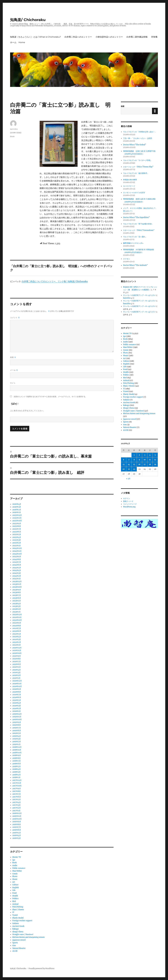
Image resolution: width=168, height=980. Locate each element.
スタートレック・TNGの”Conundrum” (139, 230)
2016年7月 (17, 827)
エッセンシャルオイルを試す (134, 193)
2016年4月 (17, 835)
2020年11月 (17, 684)
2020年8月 (17, 692)
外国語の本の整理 (130, 180)
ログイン (127, 498)
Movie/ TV (17, 857)
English (16, 888)
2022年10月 (17, 620)
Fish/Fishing (18, 907)
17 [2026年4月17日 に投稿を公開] (145, 464)
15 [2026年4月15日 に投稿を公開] (134, 464)
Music (15, 879)
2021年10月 (17, 653)
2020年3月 (17, 706)
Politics (15, 899)
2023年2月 (17, 609)
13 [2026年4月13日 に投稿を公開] (124, 464)
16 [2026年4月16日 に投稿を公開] (139, 464)
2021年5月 (17, 667)
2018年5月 (17, 766)
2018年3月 (16, 772)
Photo (15, 876)
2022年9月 (17, 623)
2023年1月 (16, 612)
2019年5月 (17, 733)
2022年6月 (17, 631)
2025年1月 (17, 546)
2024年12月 (17, 548)
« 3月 (128, 479)
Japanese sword (19, 940)
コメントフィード (130, 504)
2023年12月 (17, 581)
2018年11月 (17, 750)
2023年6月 (17, 598)
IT (13, 912)
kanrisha (14, 129)
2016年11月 (17, 816)
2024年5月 (17, 568)
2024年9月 (17, 557)
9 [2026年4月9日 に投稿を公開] (139, 460)
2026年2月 (17, 510)
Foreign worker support (22, 921)
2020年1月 (17, 711)
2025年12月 (17, 515)
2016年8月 (17, 824)
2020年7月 (17, 695)
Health (15, 896)
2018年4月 (17, 769)
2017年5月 (17, 800)
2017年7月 (17, 794)
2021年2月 (17, 675)
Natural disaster (19, 948)
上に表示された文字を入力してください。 (28, 411)
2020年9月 (17, 689)
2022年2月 (17, 642)
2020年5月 (17, 700)
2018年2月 (17, 775)
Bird (14, 901)
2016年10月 (17, 819)
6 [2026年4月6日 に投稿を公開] (124, 460)
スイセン (127, 259)
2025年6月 (17, 532)
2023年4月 (17, 604)
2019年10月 (17, 719)
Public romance (19, 868)
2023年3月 (17, 606)
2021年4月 (17, 670)
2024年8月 (17, 559)
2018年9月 (17, 755)
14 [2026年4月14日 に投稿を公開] (129, 464)
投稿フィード (128, 501)
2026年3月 (17, 507)
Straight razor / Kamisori (23, 934)
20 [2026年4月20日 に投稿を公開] (124, 469)
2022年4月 (17, 637)
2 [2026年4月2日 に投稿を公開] (139, 455)
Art (14, 882)
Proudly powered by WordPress (41, 968)
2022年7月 (17, 628)
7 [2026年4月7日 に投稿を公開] (129, 460)
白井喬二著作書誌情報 (137, 37)
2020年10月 (17, 686)
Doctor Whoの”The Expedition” (136, 217)
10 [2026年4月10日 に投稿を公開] (145, 460)
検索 (123, 106)
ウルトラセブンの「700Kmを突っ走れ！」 (140, 132)
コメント (15, 318)
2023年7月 (17, 595)
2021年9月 (17, 656)
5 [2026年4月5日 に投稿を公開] (155, 455)
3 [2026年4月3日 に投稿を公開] (145, 455)
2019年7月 (17, 728)
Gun (14, 945)
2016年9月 (17, 822)
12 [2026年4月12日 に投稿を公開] (155, 460)
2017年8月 (17, 791)
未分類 (15, 951)
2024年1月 (17, 579)
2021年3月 (16, 673)
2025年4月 (17, 537)
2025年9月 (17, 523)
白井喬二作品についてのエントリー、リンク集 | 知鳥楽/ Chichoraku (55, 281)
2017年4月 (17, 802)
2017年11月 (17, 783)
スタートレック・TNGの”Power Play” (138, 167)
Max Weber (17, 871)
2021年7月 (17, 662)
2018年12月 (17, 747)
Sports (15, 943)
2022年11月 (17, 617)
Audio (15, 865)
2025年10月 (17, 521)
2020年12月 (17, 681)
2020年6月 (17, 697)
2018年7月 (17, 761)
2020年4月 (17, 703)
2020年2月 (17, 708)
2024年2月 (17, 576)
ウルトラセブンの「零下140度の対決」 (138, 224)
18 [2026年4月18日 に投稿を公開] (150, 464)
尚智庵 (154, 37)
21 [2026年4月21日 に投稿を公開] (129, 469)
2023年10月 (17, 587)
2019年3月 (17, 739)
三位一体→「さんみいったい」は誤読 (138, 138)
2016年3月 (17, 838)
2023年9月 (17, 590)
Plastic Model (18, 918)
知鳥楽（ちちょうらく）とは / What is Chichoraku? (36, 37)
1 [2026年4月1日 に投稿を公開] (134, 455)
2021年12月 (17, 648)
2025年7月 (17, 529)
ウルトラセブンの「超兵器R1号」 (136, 173)
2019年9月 (17, 722)
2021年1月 (16, 678)
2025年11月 (17, 518)
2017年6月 (17, 797)
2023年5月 (17, 601)
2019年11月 (17, 717)
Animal (15, 904)
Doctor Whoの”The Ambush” (135, 265)
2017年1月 (16, 811)
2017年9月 (17, 789)
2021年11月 (17, 650)
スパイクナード (129, 186)
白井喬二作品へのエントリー (78, 37)
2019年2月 (17, 742)
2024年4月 (17, 570)
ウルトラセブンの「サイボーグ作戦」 (138, 160)
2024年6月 (17, 565)
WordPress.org (129, 507)
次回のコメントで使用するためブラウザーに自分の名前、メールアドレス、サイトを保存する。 (50, 397)
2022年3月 (17, 639)
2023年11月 (17, 584)
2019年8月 (17, 725)
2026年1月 (17, 512)
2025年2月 (17, 543)
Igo (14, 860)
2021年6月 (17, 664)
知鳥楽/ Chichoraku (28, 20)
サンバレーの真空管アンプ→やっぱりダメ (139, 295)
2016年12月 (17, 813)
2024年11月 (17, 551)
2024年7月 (17, 562)
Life (14, 890)
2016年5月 (17, 833)
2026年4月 (17, 504)
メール (14, 370)
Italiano (16, 923)
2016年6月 (17, 830)
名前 (13, 357)
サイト (13, 383)
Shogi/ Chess (18, 932)
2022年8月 (17, 626)
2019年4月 (17, 736)
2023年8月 (17, 592)
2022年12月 (17, 615)
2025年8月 (17, 526)
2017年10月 (17, 786)
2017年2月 (17, 808)
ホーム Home (18, 42)
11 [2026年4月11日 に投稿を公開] (150, 460)
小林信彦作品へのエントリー (109, 37)
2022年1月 (17, 645)
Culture (15, 885)
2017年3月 (16, 805)
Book (12, 136)
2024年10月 (17, 554)
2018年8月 (17, 758)
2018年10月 (17, 753)
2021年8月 (17, 659)
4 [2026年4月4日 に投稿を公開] (150, 455)
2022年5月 (17, 634)
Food (14, 893)
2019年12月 (17, 714)
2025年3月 (17, 540)
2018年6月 (17, 764)
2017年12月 (17, 780)
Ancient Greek (18, 926)
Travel (15, 915)
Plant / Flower (18, 910)
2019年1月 (16, 744)
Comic (15, 874)
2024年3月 (17, 573)
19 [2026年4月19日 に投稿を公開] (155, 464)
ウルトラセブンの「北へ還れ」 (135, 237)
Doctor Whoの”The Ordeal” (135, 145)
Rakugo (15, 929)
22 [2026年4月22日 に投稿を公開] (134, 469)
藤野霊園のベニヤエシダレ (133, 243)
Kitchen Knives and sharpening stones (28, 937)
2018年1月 (16, 777)
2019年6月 (17, 731)
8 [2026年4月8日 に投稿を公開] (134, 460)
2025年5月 (17, 535)
